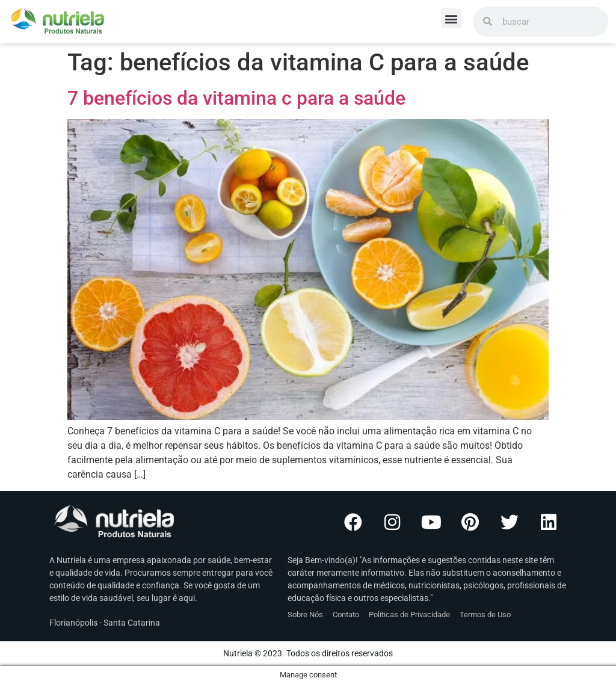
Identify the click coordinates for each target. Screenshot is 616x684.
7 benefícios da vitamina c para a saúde (236, 98)
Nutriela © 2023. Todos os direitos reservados (308, 653)
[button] (451, 18)
